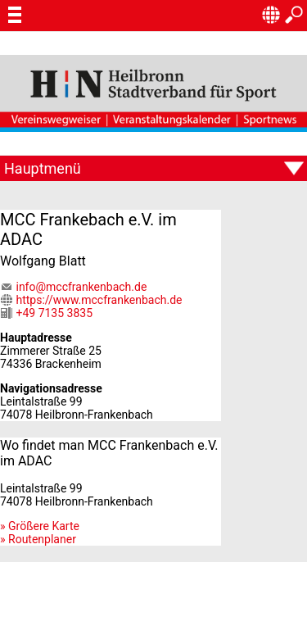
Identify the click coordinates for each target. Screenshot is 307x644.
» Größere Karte (40, 526)
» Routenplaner (38, 539)
